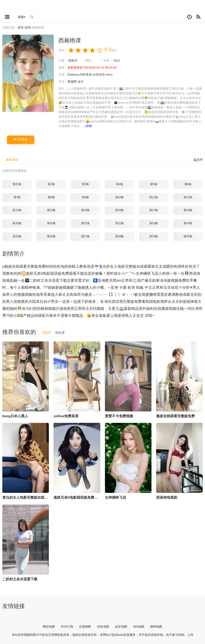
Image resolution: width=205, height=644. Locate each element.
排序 (198, 159)
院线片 (74, 60)
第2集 (51, 184)
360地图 (140, 626)
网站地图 (46, 626)
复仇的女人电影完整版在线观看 (27, 497)
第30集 (188, 236)
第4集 (120, 184)
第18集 (188, 210)
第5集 (154, 184)
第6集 (188, 184)
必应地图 (122, 626)
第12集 (188, 197)
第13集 (17, 210)
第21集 (85, 223)
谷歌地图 (103, 626)
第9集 (85, 197)
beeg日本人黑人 (15, 415)
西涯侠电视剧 (167, 497)
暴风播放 (12, 159)
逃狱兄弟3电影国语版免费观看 (77, 497)
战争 (30, 27)
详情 (183, 126)
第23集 (154, 223)
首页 (22, 27)
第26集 (51, 236)
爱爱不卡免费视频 (119, 415)
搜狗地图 (159, 626)
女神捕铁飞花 (115, 497)
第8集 (51, 197)
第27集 (85, 236)
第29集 (154, 236)
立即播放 (21, 139)
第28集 (120, 236)
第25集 (17, 236)
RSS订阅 (65, 626)
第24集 (188, 223)
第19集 (17, 223)
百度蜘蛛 (84, 626)
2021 (120, 60)
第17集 (154, 210)
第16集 (120, 210)
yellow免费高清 (66, 415)
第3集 (85, 184)
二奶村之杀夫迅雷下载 (20, 578)
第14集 (51, 210)
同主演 (61, 332)
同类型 (47, 332)
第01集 (17, 184)
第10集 (120, 197)
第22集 (120, 223)
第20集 (51, 223)
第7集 (17, 197)
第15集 (85, 210)
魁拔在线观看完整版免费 (175, 415)
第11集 (154, 197)
